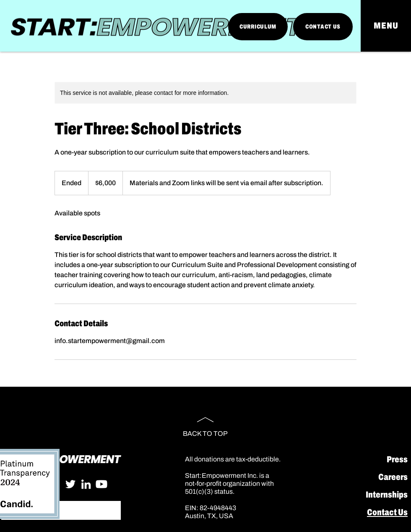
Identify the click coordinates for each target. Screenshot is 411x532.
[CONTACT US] (323, 27)
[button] (386, 26)
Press (397, 459)
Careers (393, 477)
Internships (387, 495)
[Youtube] (101, 484)
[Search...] (61, 510)
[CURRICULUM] (258, 27)
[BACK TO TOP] (205, 423)
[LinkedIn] (86, 484)
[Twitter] (70, 484)
